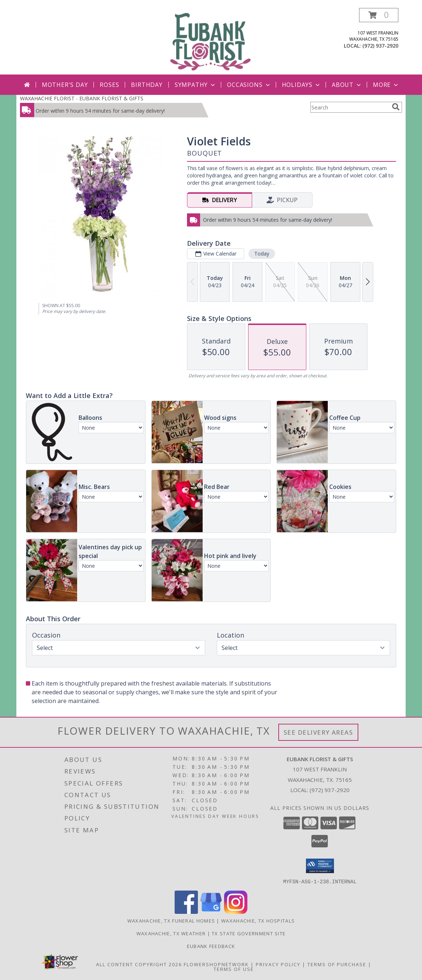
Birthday (147, 85)
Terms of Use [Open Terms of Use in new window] (234, 969)
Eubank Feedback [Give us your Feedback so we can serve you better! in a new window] (211, 946)
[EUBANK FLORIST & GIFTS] (211, 41)
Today (262, 254)
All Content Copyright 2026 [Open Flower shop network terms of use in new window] (139, 964)
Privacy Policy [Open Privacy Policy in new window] (278, 964)
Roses (109, 85)
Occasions (249, 85)
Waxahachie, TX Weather (171, 933)
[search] (396, 107)
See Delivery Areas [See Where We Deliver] (319, 732)
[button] (379, 15)
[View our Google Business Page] (211, 911)
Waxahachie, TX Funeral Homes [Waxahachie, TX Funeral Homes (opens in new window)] (171, 920)
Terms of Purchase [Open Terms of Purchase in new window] (337, 964)
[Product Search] (350, 107)
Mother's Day (65, 85)
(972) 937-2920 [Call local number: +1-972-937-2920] (380, 46)
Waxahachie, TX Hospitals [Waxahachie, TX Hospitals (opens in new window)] (258, 920)
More (386, 85)
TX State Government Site (249, 933)
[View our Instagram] (236, 911)
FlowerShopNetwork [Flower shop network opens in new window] (216, 964)
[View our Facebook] (186, 911)
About (347, 85)
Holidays (302, 85)
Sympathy (196, 85)
